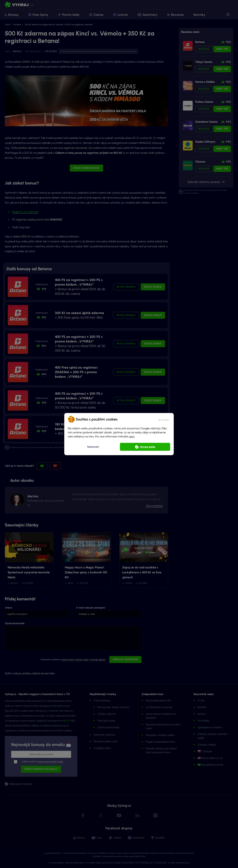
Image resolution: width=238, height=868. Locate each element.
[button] (163, 419)
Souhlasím (148, 447)
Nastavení (93, 447)
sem (132, 436)
